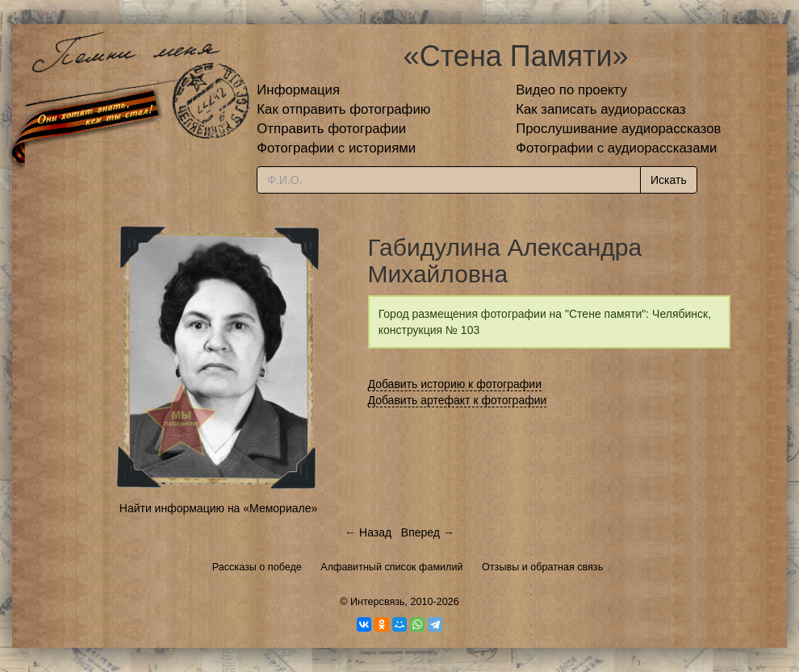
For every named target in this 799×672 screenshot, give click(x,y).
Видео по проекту (571, 90)
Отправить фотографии (331, 129)
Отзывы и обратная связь (542, 567)
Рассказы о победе (257, 567)
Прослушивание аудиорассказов (618, 129)
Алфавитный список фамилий (391, 567)
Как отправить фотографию (343, 109)
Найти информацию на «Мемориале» (218, 508)
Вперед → (428, 532)
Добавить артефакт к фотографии (458, 400)
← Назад (368, 532)
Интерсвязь (378, 602)
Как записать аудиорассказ (601, 109)
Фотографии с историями (336, 148)
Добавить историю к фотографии (455, 384)
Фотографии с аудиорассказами (616, 148)
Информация (298, 90)
